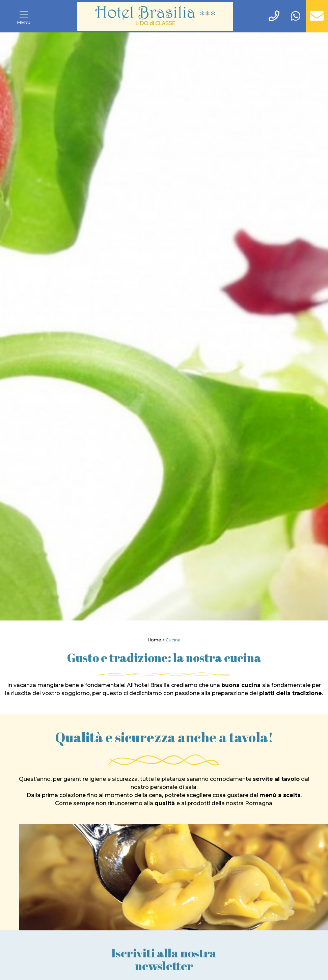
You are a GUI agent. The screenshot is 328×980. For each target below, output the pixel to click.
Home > (156, 640)
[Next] (305, 326)
